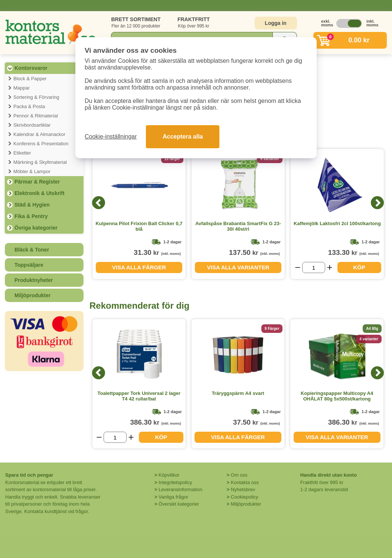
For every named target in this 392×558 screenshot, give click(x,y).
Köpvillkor (169, 475)
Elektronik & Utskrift (40, 193)
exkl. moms (325, 23)
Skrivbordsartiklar (32, 125)
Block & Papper (30, 79)
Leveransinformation (180, 489)
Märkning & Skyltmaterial (40, 162)
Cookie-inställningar (111, 137)
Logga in (275, 23)
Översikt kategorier (179, 504)
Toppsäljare (29, 265)
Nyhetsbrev (243, 489)
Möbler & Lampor (32, 171)
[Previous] (99, 203)
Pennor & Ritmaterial (36, 116)
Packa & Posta (29, 106)
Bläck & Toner (32, 250)
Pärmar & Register (37, 182)
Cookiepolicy (245, 497)
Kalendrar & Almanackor (39, 134)
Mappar (22, 88)
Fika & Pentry (31, 216)
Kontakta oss (245, 482)
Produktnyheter (34, 280)
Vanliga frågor (173, 497)
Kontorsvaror (31, 68)
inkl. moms (370, 23)
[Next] (377, 203)
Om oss (239, 475)
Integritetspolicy (175, 482)
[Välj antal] (314, 267)
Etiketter (22, 153)
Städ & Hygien (32, 205)
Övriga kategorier (36, 228)
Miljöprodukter (32, 295)
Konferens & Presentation (41, 144)
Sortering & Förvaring (36, 97)
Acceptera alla (183, 137)
